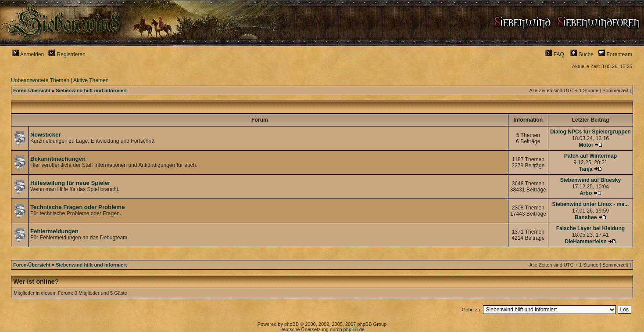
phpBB (292, 324)
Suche (582, 54)
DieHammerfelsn (586, 242)
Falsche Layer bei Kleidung (591, 228)
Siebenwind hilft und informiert (91, 90)
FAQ (555, 54)
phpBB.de (354, 329)
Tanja (586, 169)
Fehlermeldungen (54, 231)
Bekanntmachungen (58, 159)
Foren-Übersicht (32, 90)
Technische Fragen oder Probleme (77, 207)
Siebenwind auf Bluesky (590, 180)
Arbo (586, 193)
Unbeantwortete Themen (40, 80)
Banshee (586, 217)
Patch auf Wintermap (590, 156)
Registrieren (67, 54)
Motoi (586, 145)
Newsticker (46, 135)
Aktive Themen (91, 80)
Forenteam (615, 54)
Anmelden (28, 54)
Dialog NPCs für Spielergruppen (590, 132)
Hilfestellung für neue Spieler (70, 183)
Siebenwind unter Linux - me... (591, 204)
